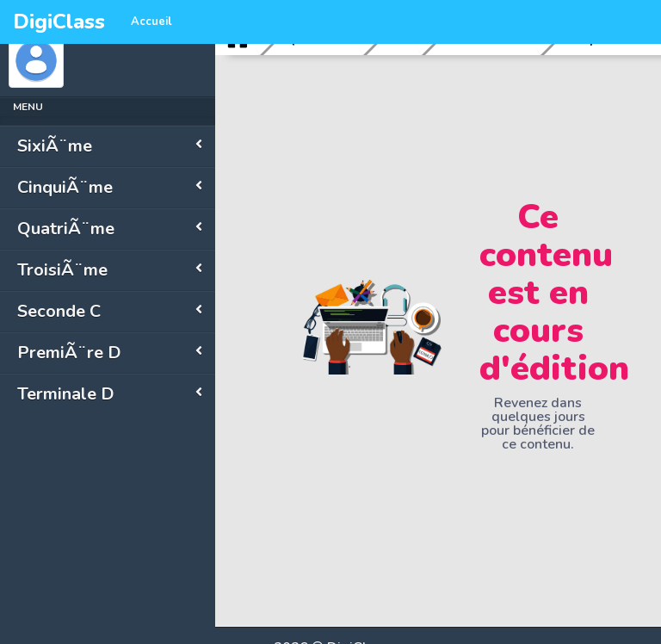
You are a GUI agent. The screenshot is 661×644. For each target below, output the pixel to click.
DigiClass (59, 22)
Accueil (151, 22)
